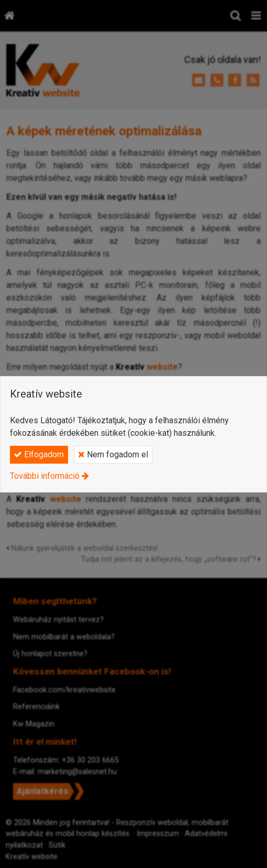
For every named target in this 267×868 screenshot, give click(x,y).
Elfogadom (39, 454)
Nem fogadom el (113, 454)
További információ (45, 476)
